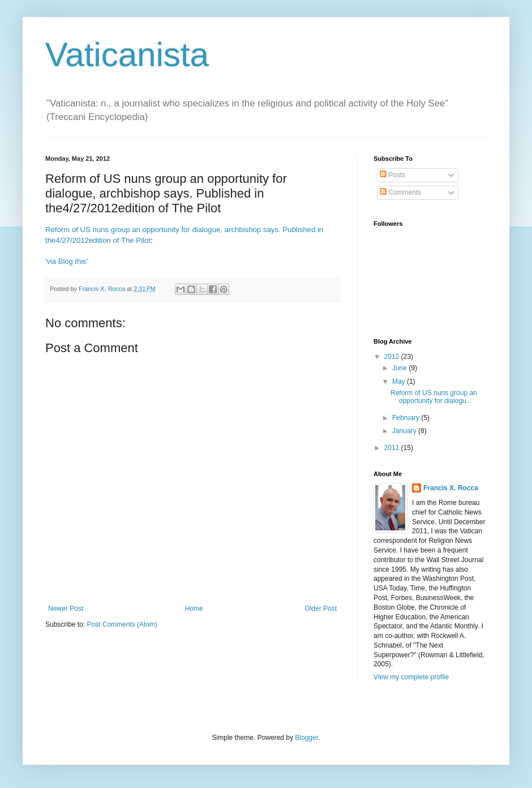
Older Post (321, 609)
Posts (392, 175)
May (400, 382)
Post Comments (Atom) (122, 624)
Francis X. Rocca (451, 488)
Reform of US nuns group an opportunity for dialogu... (434, 397)
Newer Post (66, 609)
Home (194, 609)
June (400, 368)
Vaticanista (127, 55)
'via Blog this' (66, 261)
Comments (400, 192)
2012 (393, 357)
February (407, 418)
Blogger (306, 738)
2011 (393, 448)
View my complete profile (411, 677)
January (405, 431)
